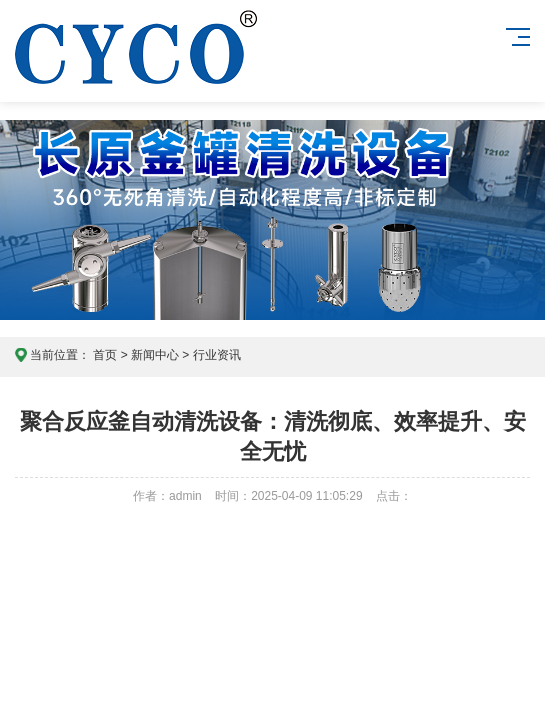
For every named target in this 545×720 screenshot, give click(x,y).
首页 (105, 355)
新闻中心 (155, 355)
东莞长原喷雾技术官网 (136, 67)
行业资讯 (217, 355)
